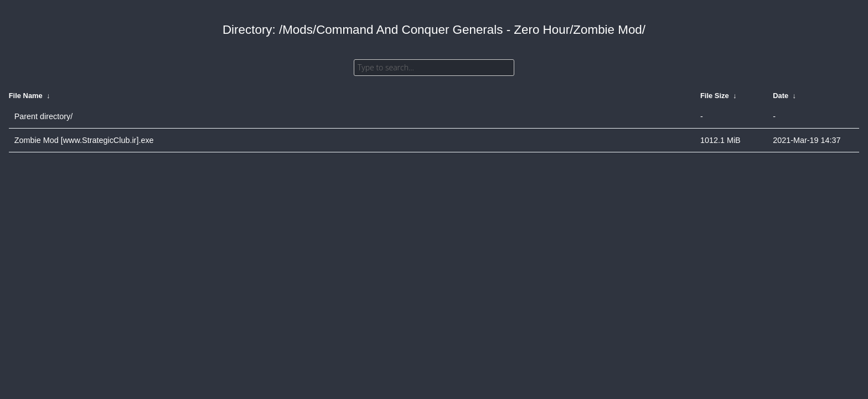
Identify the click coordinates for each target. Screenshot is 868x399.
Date (781, 96)
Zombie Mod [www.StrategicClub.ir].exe (84, 140)
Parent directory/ (44, 116)
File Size (715, 96)
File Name (26, 96)
